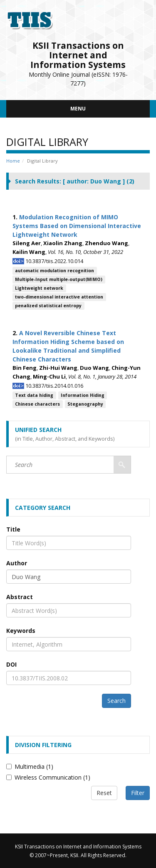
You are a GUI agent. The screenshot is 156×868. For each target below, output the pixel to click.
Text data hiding (34, 395)
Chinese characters (37, 404)
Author (17, 563)
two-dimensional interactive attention (59, 297)
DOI (11, 664)
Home (13, 161)
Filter (138, 793)
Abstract (20, 597)
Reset (104, 793)
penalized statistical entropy (48, 306)
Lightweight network (39, 288)
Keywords (21, 631)
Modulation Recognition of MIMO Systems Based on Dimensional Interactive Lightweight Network (77, 226)
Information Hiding (83, 395)
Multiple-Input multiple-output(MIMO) (59, 279)
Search (116, 701)
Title (13, 529)
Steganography (85, 404)
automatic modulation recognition (54, 271)
